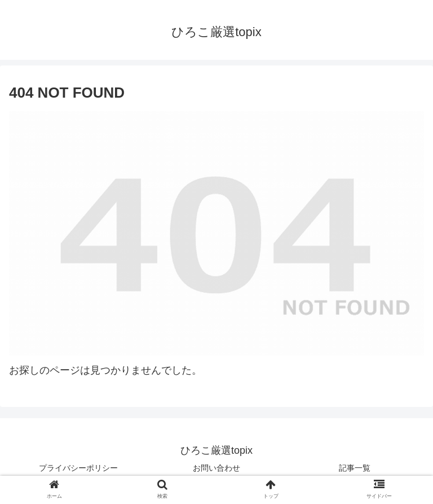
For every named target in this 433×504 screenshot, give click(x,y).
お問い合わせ (216, 468)
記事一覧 (355, 468)
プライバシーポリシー (78, 468)
